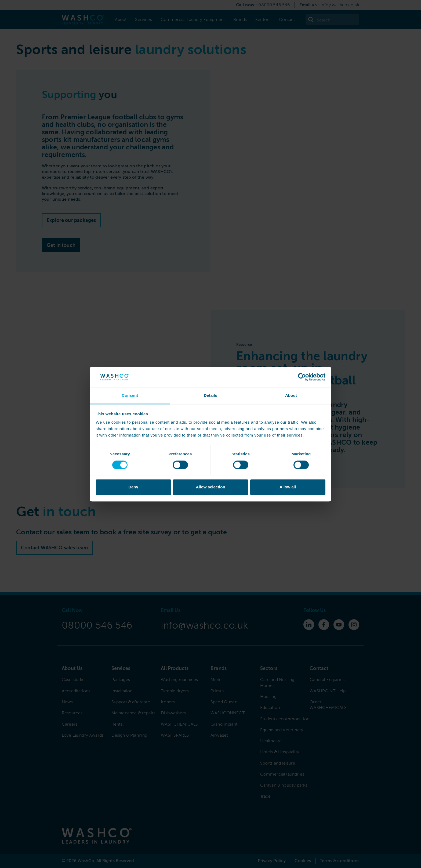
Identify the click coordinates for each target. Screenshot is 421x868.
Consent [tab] (130, 396)
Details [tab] (210, 396)
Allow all (288, 487)
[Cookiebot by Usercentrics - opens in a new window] (302, 377)
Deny (133, 487)
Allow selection (210, 487)
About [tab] (291, 396)
